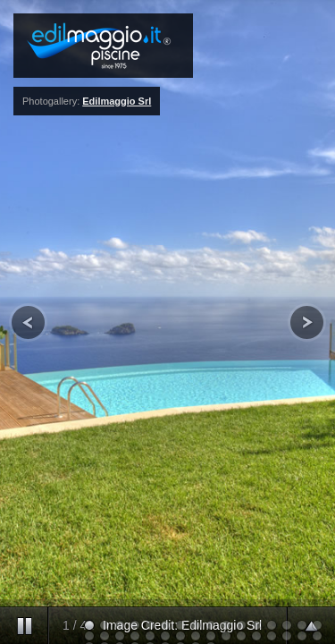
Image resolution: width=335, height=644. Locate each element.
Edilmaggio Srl (117, 101)
